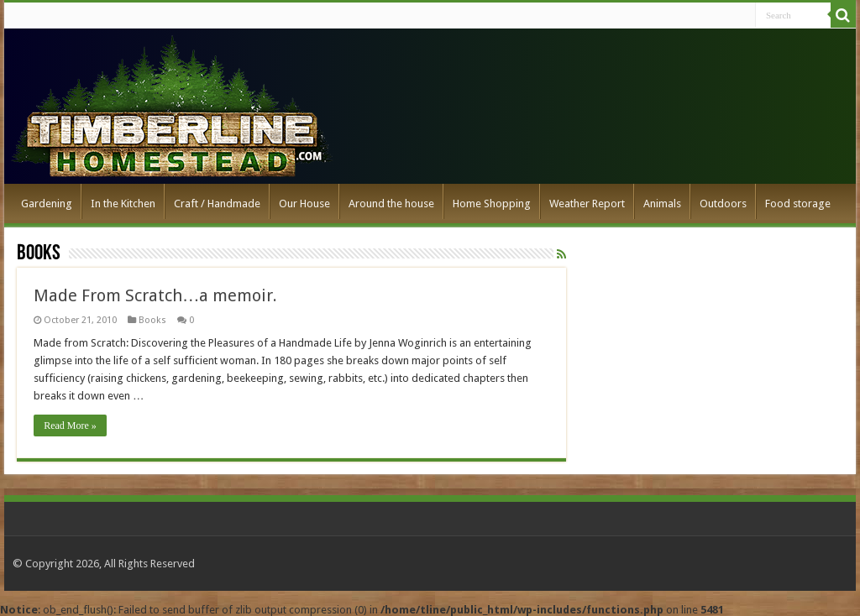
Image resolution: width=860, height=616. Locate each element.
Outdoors (723, 204)
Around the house (391, 204)
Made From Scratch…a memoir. (155, 295)
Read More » (70, 425)
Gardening (47, 204)
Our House (304, 204)
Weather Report (587, 204)
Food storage (798, 204)
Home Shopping (492, 204)
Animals (662, 204)
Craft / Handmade (217, 204)
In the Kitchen (123, 204)
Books (152, 320)
